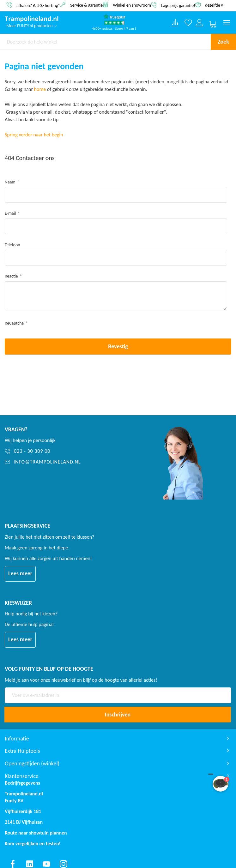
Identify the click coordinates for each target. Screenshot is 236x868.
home (40, 89)
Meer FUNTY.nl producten (32, 26)
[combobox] (105, 42)
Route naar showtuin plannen (36, 833)
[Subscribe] (118, 715)
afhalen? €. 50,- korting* (38, 5)
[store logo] (32, 19)
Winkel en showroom (132, 5)
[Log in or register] (200, 23)
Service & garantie (86, 5)
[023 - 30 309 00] (73, 451)
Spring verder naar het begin (34, 135)
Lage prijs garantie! (178, 5)
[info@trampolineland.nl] (73, 462)
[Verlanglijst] (188, 23)
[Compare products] (175, 23)
